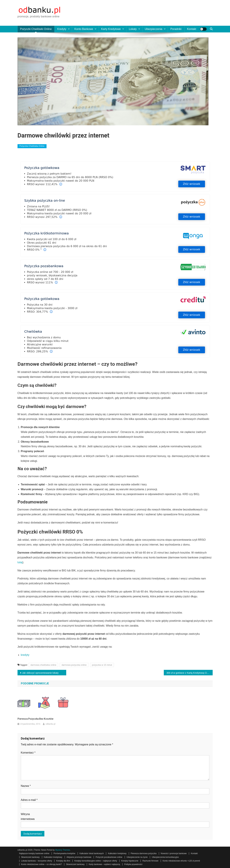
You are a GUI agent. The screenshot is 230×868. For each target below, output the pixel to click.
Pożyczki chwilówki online (36, 29)
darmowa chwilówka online (43, 665)
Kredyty (62, 29)
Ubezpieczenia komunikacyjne (165, 857)
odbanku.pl (50, 724)
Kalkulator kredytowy (117, 853)
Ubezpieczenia (154, 29)
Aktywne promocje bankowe (79, 857)
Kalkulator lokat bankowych (92, 853)
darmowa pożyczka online (74, 665)
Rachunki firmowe (150, 861)
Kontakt (192, 29)
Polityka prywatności (133, 864)
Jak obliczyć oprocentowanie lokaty (40, 673)
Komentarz (28, 753)
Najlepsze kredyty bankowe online (34, 853)
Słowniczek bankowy (30, 857)
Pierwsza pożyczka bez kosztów (35, 719)
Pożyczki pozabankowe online (109, 857)
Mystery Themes (63, 850)
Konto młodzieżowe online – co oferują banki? (42, 864)
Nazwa (26, 786)
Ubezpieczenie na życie (137, 857)
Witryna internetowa (28, 817)
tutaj (20, 562)
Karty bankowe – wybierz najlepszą (104, 864)
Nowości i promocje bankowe (174, 853)
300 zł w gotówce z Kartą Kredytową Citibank (190, 673)
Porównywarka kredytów (64, 853)
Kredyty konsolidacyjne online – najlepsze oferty (96, 861)
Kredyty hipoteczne (130, 861)
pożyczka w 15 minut (102, 665)
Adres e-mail (29, 800)
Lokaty (133, 29)
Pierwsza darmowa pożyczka (144, 853)
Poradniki (176, 29)
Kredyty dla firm (63, 861)
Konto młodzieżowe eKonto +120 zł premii (181, 861)
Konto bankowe (84, 29)
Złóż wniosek (192, 184)
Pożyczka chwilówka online (32, 146)
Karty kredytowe (111, 29)
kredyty (25, 655)
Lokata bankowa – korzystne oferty (37, 861)
